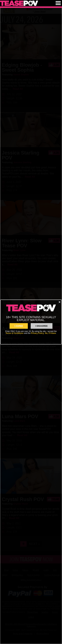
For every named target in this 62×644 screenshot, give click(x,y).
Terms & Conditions (15, 333)
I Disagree (42, 326)
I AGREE (19, 326)
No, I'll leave (50, 333)
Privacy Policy (37, 333)
